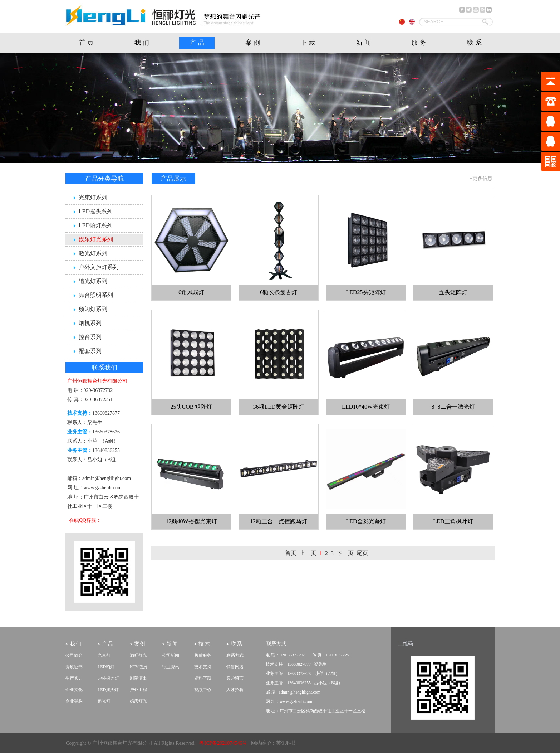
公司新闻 (171, 655)
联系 (475, 43)
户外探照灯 (108, 678)
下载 (309, 43)
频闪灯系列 (93, 309)
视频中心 (203, 690)
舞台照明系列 (96, 295)
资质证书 (74, 667)
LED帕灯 (106, 667)
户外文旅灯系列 (99, 267)
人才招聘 (235, 690)
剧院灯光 (66, 733)
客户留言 (235, 678)
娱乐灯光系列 (96, 239)
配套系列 (90, 351)
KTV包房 (139, 667)
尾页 (362, 553)
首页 (87, 43)
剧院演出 (138, 678)
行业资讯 (171, 667)
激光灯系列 (93, 253)
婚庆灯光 (138, 701)
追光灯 (104, 701)
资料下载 (203, 678)
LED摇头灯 (108, 690)
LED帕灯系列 (96, 225)
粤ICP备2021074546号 (223, 743)
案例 (254, 43)
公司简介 (74, 655)
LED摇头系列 (96, 211)
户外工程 (138, 690)
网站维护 (261, 743)
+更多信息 (481, 178)
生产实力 (74, 678)
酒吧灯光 (138, 655)
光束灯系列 (93, 197)
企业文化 (74, 690)
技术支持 (203, 667)
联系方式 (235, 655)
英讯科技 (286, 743)
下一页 (345, 553)
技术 (205, 644)
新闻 (364, 43)
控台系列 (90, 337)
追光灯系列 (93, 281)
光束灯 (104, 655)
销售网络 (235, 667)
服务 (420, 43)
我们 (143, 43)
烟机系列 (90, 323)
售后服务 (203, 655)
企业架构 (74, 701)
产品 (198, 43)
